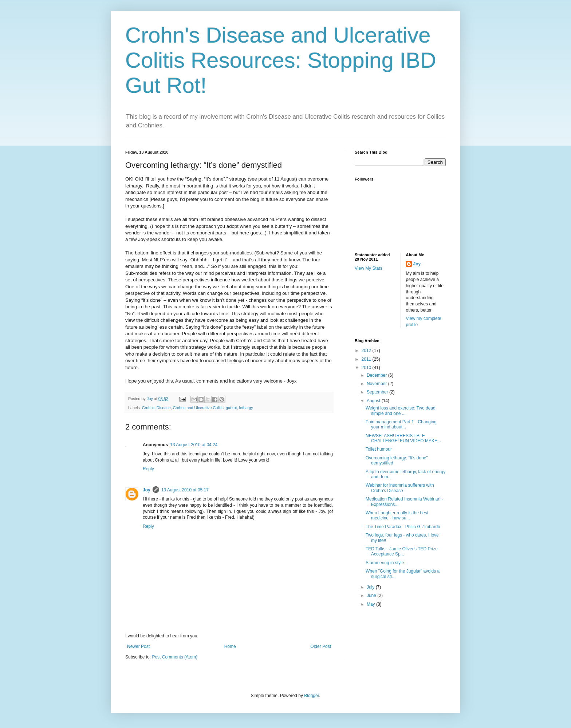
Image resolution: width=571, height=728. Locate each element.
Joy (147, 490)
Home (230, 646)
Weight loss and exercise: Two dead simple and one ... (401, 411)
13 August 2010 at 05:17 (185, 490)
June (372, 596)
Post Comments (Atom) (175, 657)
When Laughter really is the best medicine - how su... (397, 515)
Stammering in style (385, 563)
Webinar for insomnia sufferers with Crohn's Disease (400, 488)
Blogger (312, 696)
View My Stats (369, 268)
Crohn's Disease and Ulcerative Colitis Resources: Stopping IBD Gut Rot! (281, 60)
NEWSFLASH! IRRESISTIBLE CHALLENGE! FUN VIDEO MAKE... (403, 438)
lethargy (246, 408)
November (377, 384)
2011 (367, 359)
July (371, 587)
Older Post (321, 646)
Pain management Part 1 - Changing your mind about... (401, 424)
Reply (148, 469)
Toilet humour (379, 449)
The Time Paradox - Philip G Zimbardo (403, 527)
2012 (367, 351)
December (377, 375)
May (371, 604)
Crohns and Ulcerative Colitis (198, 408)
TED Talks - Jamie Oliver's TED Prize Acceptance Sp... (402, 551)
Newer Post (138, 646)
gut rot (231, 408)
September (378, 392)
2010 (367, 368)
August (374, 401)
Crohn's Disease (156, 408)
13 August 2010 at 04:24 (194, 445)
